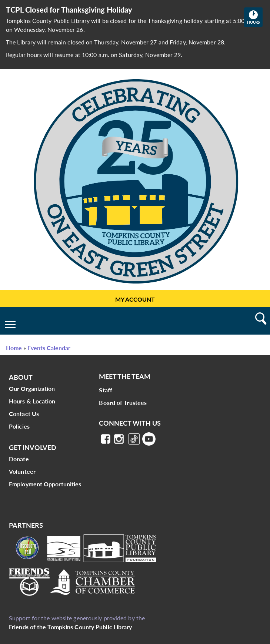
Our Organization (32, 388)
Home (14, 348)
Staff (106, 390)
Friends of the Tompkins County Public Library (71, 627)
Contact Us (24, 414)
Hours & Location (32, 401)
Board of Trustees (123, 402)
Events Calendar (49, 348)
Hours (255, 17)
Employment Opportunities (45, 484)
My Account (135, 299)
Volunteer (22, 471)
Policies (19, 426)
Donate (19, 459)
